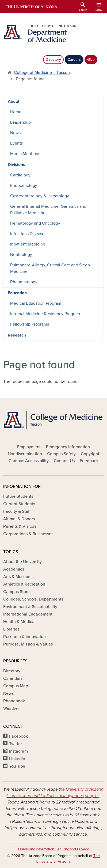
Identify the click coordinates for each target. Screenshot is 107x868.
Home (16, 112)
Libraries (11, 629)
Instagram (18, 751)
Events (16, 143)
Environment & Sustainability (30, 607)
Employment (29, 447)
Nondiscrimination (25, 454)
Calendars (13, 678)
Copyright (90, 454)
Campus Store (16, 592)
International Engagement (28, 614)
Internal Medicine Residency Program (45, 314)
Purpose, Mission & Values (28, 644)
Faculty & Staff (17, 511)
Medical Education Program (36, 303)
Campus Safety (61, 454)
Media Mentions (25, 154)
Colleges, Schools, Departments (33, 599)
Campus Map (16, 686)
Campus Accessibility (29, 461)
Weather (11, 708)
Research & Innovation (24, 637)
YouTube (17, 766)
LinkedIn (17, 759)
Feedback (89, 461)
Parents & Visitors (20, 526)
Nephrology (21, 255)
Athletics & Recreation (24, 584)
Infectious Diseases (28, 234)
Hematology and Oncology (35, 223)
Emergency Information (68, 447)
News (15, 133)
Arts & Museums (18, 577)
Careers (74, 60)
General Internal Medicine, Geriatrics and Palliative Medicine (48, 210)
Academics (14, 569)
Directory (53, 60)
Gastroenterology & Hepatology (40, 196)
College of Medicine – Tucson (42, 73)
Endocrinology (24, 186)
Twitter (16, 744)
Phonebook (14, 701)
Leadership (20, 122)
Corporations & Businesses (28, 534)
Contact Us (64, 461)
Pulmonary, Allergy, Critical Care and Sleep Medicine (50, 268)
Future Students (18, 496)
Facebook (18, 736)
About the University (22, 562)
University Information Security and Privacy (53, 849)
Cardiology (20, 175)
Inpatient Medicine (28, 244)
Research (17, 335)
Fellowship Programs (30, 324)
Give (91, 60)
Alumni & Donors (19, 519)
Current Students (19, 504)
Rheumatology (24, 282)
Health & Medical (19, 622)
